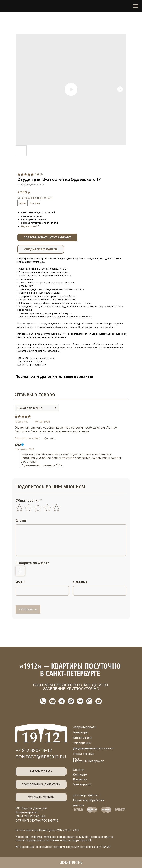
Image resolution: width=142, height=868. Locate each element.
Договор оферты (86, 795)
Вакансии (80, 779)
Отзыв (21, 521)
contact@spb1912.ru (41, 757)
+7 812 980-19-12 (34, 750)
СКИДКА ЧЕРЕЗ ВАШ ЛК (41, 249)
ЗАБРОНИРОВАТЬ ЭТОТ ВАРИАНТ (47, 237)
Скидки (79, 770)
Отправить (28, 609)
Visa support (82, 784)
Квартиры (81, 732)
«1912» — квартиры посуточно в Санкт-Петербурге (70, 670)
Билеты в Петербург (88, 761)
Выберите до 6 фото (32, 563)
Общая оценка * (29, 500)
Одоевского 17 (30, 226)
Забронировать (85, 727)
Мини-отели (82, 738)
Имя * (20, 582)
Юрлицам (80, 775)
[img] (41, 733)
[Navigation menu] (136, 6)
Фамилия (80, 582)
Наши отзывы (84, 754)
